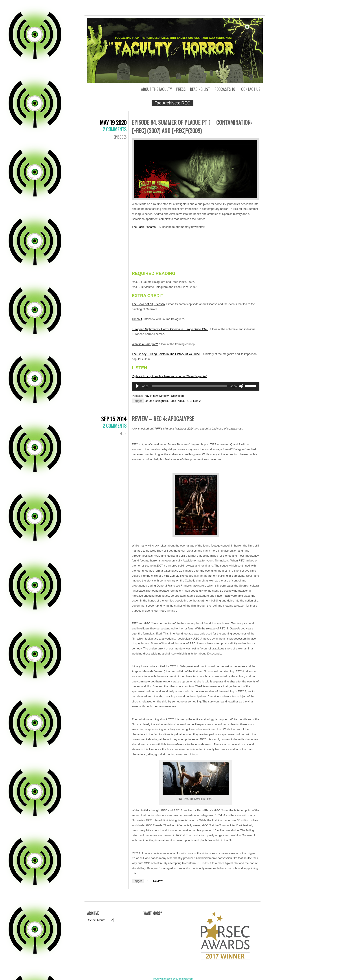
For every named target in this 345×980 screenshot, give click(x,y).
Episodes (120, 137)
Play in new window (156, 396)
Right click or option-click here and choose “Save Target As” (170, 376)
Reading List (200, 89)
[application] (196, 386)
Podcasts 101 (226, 89)
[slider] (190, 386)
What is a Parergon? (145, 344)
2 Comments (115, 129)
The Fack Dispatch (144, 227)
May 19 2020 (113, 122)
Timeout (137, 319)
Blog (123, 433)
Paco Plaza (177, 401)
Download (177, 396)
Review (158, 881)
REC (188, 401)
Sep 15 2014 (114, 419)
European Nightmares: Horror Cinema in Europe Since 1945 (170, 329)
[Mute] (241, 386)
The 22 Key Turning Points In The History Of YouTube (166, 354)
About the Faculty (156, 89)
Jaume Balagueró (157, 401)
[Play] (138, 386)
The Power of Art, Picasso (148, 304)
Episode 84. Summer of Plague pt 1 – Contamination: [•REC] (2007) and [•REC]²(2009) (192, 126)
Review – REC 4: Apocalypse (163, 419)
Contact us (251, 89)
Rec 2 (197, 401)
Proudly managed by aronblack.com (173, 979)
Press (181, 89)
